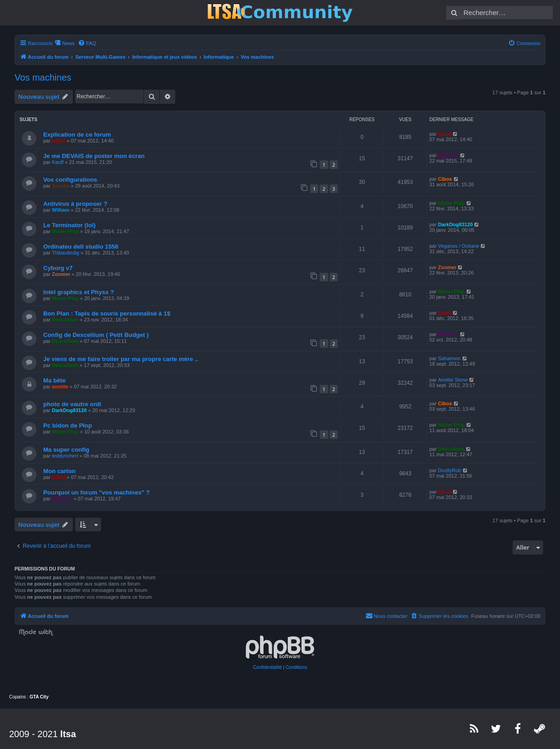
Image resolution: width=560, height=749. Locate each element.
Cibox (445, 179)
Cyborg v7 (58, 268)
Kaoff (58, 162)
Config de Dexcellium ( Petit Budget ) (96, 335)
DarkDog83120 (455, 224)
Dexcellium (65, 320)
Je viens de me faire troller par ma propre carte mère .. (121, 359)
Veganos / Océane (459, 246)
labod (59, 141)
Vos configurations (70, 180)
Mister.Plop (451, 203)
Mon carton (59, 471)
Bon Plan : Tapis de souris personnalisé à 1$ (107, 313)
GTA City (39, 697)
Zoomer (61, 274)
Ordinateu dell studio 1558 (81, 247)
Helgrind (448, 155)
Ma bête (54, 380)
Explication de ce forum (77, 135)
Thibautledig (66, 253)
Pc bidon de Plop (68, 425)
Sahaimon (449, 358)
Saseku (61, 186)
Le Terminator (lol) (69, 225)
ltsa (68, 734)
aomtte (60, 387)
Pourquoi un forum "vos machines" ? (97, 492)
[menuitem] (87, 43)
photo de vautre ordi (72, 404)
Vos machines (43, 77)
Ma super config (66, 450)
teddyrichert (65, 456)
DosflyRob (450, 470)
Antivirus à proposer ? (75, 204)
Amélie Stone (453, 380)
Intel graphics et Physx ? (79, 292)
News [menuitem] (68, 43)
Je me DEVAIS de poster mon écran (94, 156)
